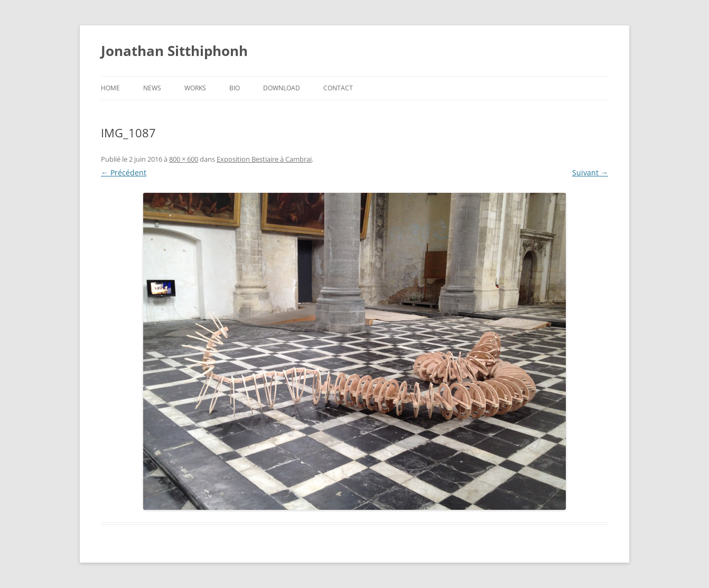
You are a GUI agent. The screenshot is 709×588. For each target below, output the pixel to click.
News (152, 88)
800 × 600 (184, 159)
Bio (235, 88)
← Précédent (124, 172)
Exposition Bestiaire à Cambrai (264, 159)
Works (195, 88)
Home (110, 88)
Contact (338, 88)
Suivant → (590, 172)
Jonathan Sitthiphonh (174, 51)
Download (282, 88)
